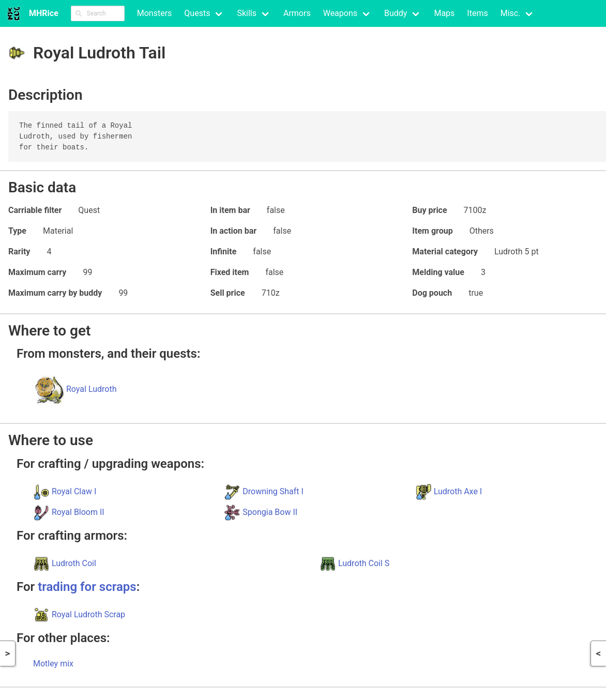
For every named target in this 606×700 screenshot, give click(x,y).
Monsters (155, 13)
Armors (297, 13)
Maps (444, 13)
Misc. (511, 13)
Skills (247, 13)
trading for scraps (87, 587)
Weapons (340, 13)
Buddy (396, 13)
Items (477, 13)
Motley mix (53, 664)
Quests (197, 13)
